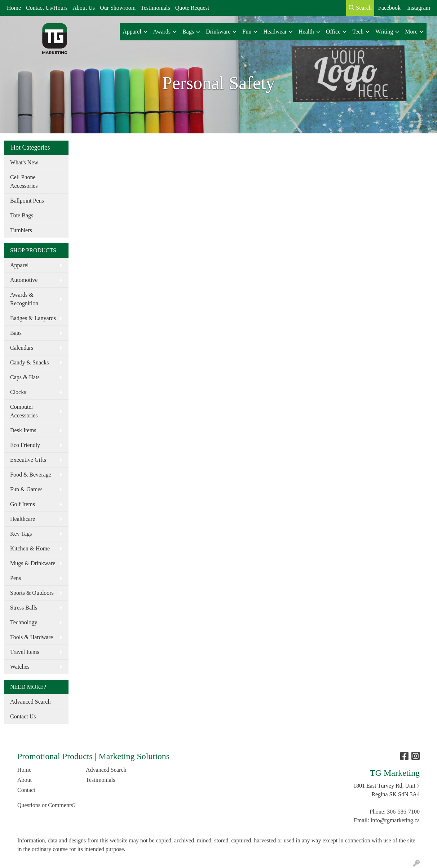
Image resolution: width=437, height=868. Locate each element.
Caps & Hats (25, 377)
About (25, 780)
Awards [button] (162, 32)
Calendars (22, 348)
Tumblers (21, 230)
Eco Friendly (25, 445)
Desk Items (23, 430)
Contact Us (23, 716)
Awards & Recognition (24, 299)
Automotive (24, 280)
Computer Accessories (24, 411)
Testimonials (155, 8)
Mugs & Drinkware (33, 563)
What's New (24, 162)
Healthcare (23, 519)
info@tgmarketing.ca (395, 820)
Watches (20, 667)
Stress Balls (24, 608)
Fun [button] (247, 32)
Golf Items (23, 504)
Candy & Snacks (30, 362)
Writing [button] (384, 32)
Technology (24, 622)
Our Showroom (118, 8)
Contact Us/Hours (47, 8)
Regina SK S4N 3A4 (396, 794)
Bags (16, 333)
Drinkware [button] (218, 32)
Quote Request (192, 8)
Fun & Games (26, 489)
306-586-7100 (403, 812)
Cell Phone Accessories (24, 181)
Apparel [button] (132, 32)
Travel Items (25, 652)
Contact (26, 790)
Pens (16, 578)
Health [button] (306, 32)
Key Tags (21, 534)
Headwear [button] (275, 32)
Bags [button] (188, 32)
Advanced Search (30, 702)
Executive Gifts (28, 460)
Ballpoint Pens (27, 201)
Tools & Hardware (32, 637)
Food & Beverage (31, 475)
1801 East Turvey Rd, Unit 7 (387, 786)
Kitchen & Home (30, 548)
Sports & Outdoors (32, 593)
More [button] (411, 32)
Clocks (18, 392)
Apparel (19, 265)
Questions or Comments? (47, 805)
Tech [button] (358, 32)
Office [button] (333, 32)
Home (14, 8)
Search (360, 8)
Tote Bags (22, 215)
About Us (84, 8)
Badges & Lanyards (33, 318)
